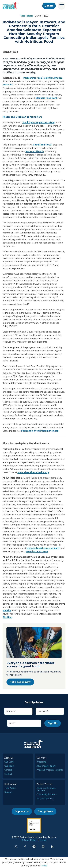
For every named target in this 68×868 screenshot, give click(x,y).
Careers (8, 770)
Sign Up (53, 723)
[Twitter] (16, 847)
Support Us (22, 811)
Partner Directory (45, 798)
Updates (8, 792)
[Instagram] (43, 847)
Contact (8, 774)
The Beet (7, 617)
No (46, 866)
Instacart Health (35, 151)
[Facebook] (25, 847)
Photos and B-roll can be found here (22, 117)
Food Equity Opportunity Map (39, 122)
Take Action (10, 788)
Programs (41, 762)
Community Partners (47, 794)
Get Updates (45, 811)
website (7, 610)
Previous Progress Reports (50, 770)
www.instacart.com (37, 551)
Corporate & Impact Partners (46, 789)
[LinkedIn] (52, 847)
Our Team (9, 766)
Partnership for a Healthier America (43, 78)
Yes (42, 866)
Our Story (9, 762)
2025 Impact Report (46, 766)
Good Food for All (43, 145)
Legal (43, 840)
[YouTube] (34, 847)
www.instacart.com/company (43, 548)
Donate (49, 6)
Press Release (27, 16)
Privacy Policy (29, 840)
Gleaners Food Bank (46, 98)
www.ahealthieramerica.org (33, 472)
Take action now (20, 682)
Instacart (8, 85)
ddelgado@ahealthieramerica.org (40, 431)
